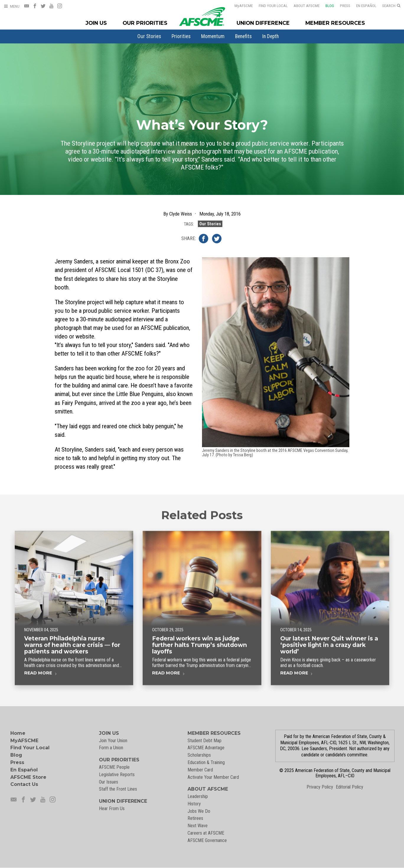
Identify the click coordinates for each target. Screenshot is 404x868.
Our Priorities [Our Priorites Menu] (145, 23)
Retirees (195, 818)
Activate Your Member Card (213, 777)
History (194, 804)
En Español (362, 6)
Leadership (198, 796)
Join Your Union (113, 741)
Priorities (181, 36)
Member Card (200, 770)
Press (341, 6)
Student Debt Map (205, 741)
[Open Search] (391, 6)
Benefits (243, 36)
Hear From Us (112, 808)
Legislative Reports (117, 775)
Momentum (213, 36)
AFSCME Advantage (206, 748)
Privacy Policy (320, 787)
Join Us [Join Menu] (96, 23)
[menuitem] (149, 36)
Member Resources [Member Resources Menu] (335, 23)
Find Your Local (269, 6)
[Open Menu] (12, 6)
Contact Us (24, 784)
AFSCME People (114, 767)
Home (18, 733)
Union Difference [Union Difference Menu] (263, 23)
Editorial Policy (350, 787)
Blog (326, 6)
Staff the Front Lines (118, 789)
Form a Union (111, 748)
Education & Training (206, 762)
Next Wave (198, 826)
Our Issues (109, 782)
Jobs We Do (199, 811)
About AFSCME (303, 6)
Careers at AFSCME (206, 833)
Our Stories (149, 36)
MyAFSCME (24, 741)
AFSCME (240, 6)
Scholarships (199, 755)
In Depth (271, 36)
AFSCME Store (28, 777)
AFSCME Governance (207, 840)
